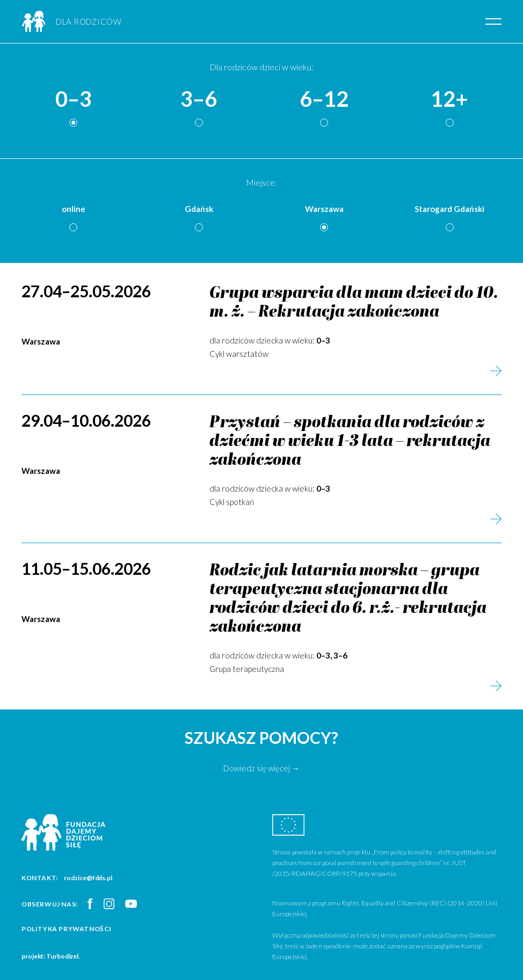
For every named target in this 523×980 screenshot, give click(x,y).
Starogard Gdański (449, 209)
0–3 (74, 99)
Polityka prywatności (67, 929)
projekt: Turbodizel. (51, 956)
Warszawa (324, 209)
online (74, 209)
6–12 (324, 99)
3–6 (199, 99)
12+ (449, 99)
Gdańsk (199, 209)
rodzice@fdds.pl (88, 878)
